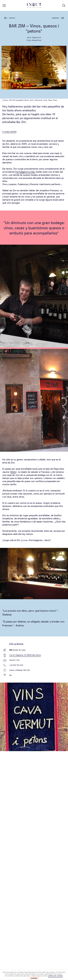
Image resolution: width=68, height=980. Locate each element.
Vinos (55, 100)
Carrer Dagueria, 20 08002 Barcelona (25, 655)
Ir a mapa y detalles (9, 131)
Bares (27, 100)
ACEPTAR (34, 978)
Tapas (50, 100)
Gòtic (32, 100)
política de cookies (55, 976)
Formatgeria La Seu (25, 172)
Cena (45, 100)
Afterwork (38, 100)
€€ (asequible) (19, 100)
